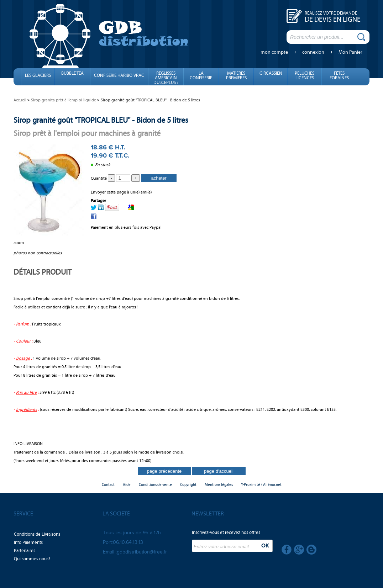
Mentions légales (219, 485)
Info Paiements (28, 542)
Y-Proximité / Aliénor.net (261, 485)
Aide (127, 485)
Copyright (188, 485)
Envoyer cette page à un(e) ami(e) (121, 192)
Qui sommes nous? (32, 559)
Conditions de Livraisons (37, 534)
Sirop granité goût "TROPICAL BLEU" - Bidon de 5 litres (101, 120)
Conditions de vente (155, 485)
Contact (108, 485)
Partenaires (25, 551)
